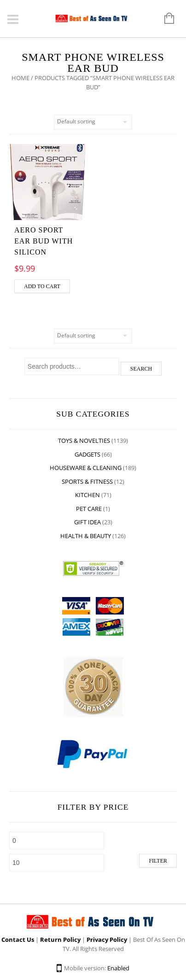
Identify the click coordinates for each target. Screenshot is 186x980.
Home (20, 78)
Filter (158, 861)
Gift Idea (87, 522)
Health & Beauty (86, 536)
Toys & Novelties (84, 441)
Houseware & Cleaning (86, 468)
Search (141, 369)
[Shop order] (93, 122)
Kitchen (87, 495)
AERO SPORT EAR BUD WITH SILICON (44, 241)
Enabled (118, 968)
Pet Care (89, 509)
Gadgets (87, 454)
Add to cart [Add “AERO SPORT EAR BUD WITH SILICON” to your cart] (42, 286)
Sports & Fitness (87, 481)
